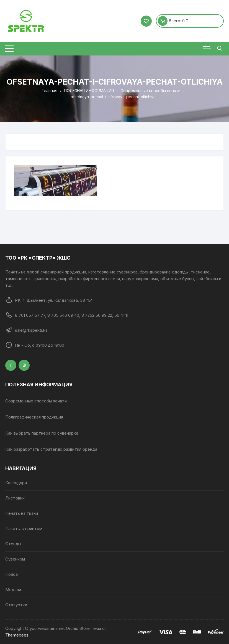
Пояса (11, 574)
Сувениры (15, 559)
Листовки (15, 498)
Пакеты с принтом (24, 528)
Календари (16, 483)
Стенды (13, 544)
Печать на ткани (22, 513)
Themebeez (17, 635)
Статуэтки (16, 605)
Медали (13, 590)
